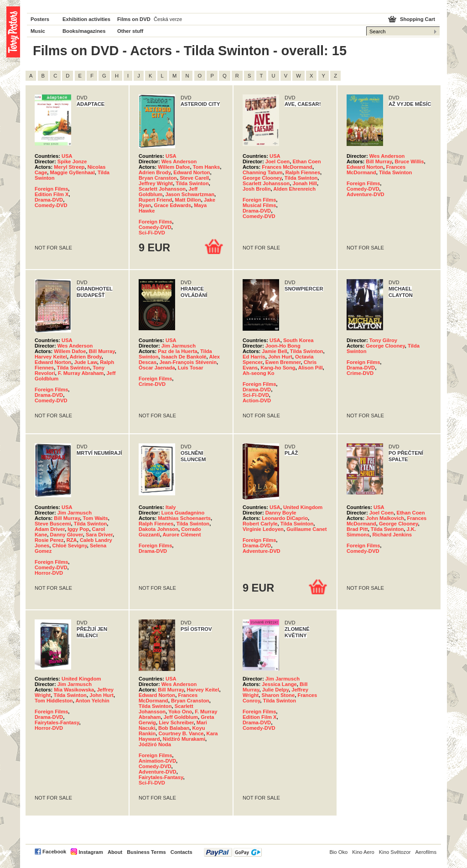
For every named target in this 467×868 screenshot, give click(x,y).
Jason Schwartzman (190, 194)
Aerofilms (426, 852)
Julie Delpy (275, 690)
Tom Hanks (206, 167)
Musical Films (259, 205)
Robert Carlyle (260, 524)
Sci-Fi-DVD (152, 233)
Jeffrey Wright (156, 183)
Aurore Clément (182, 535)
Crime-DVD (152, 384)
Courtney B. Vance (181, 733)
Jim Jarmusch (179, 346)
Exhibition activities (86, 19)
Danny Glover (67, 535)
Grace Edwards (173, 205)
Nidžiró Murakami (184, 739)
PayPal (233, 852)
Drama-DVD (49, 200)
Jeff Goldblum (181, 717)
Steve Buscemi (53, 524)
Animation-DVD (157, 761)
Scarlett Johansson (162, 189)
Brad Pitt (357, 529)
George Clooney (262, 178)
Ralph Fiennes (303, 172)
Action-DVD (257, 400)
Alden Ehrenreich (294, 189)
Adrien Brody (155, 172)
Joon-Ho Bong (283, 346)
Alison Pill (310, 368)
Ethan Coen (306, 161)
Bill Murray (379, 161)
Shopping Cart (418, 19)
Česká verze (168, 19)
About (115, 852)
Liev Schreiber (176, 722)
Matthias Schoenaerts (184, 518)
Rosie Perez (49, 540)
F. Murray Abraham (81, 373)
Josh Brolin (257, 189)
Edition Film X (52, 194)
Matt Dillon (188, 200)
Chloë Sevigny (70, 546)
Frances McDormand (287, 167)
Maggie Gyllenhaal (73, 172)
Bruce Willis (410, 161)
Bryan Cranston (158, 178)
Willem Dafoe (174, 167)
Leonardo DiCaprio (285, 518)
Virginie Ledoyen (263, 529)
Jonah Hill (304, 183)
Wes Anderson (179, 161)
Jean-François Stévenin (188, 362)
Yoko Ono (180, 712)
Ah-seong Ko (259, 373)
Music (38, 31)
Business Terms (146, 852)
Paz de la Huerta (177, 351)
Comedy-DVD (51, 205)
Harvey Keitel (51, 357)
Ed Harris (254, 357)
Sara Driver (99, 535)
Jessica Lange (279, 684)
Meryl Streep (69, 167)
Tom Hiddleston (54, 701)
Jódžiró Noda (155, 744)
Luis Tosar (191, 368)
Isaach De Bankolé (184, 357)
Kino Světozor (395, 852)
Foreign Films (51, 189)
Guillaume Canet (306, 529)
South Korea (298, 340)
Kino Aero (363, 852)
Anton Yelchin (93, 701)
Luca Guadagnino (183, 513)
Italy (171, 507)
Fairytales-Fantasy (57, 722)
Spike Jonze (72, 161)
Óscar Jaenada (157, 368)
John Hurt (280, 357)
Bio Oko (338, 852)
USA (67, 156)
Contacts (182, 852)
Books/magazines (84, 31)
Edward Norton (192, 172)
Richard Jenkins (392, 535)
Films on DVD (134, 19)
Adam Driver (50, 529)
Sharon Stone (278, 695)
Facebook (54, 852)
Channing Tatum (262, 172)
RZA (72, 540)
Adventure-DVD (366, 194)
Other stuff (130, 31)
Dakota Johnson (158, 529)
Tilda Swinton (192, 183)
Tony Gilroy (383, 340)
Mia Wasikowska (74, 690)
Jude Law (86, 362)
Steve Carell (194, 178)
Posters (40, 19)
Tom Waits (96, 518)
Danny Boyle (281, 513)
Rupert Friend (155, 200)
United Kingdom (303, 507)
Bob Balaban (174, 728)
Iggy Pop (78, 529)
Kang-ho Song (278, 368)
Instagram (91, 852)
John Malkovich (385, 518)
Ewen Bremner (283, 362)
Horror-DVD (49, 573)
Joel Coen (278, 161)
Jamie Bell (274, 351)
